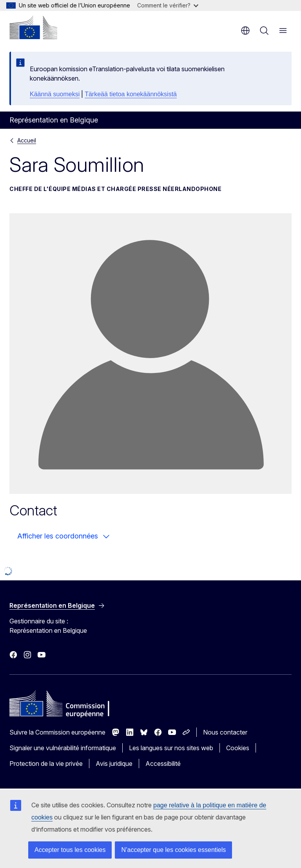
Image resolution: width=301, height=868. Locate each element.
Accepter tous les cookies (70, 850)
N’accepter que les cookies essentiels (173, 850)
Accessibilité (163, 764)
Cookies (238, 748)
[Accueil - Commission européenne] (33, 27)
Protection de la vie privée (46, 764)
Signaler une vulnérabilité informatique (63, 748)
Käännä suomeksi (55, 94)
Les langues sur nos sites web (171, 748)
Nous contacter (225, 732)
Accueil (27, 140)
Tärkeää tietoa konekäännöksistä (131, 94)
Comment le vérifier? (168, 5)
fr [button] (245, 31)
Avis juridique (114, 764)
